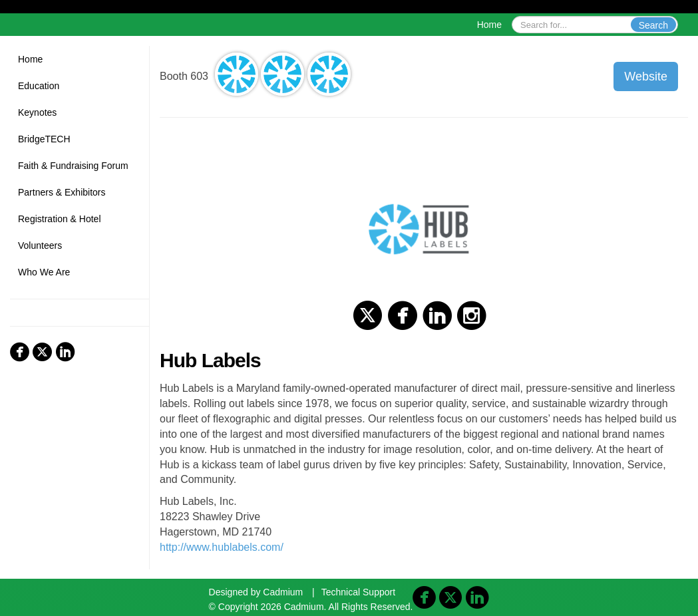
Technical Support (358, 592)
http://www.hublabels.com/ (222, 547)
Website (646, 77)
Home (489, 25)
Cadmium (283, 592)
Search (653, 25)
